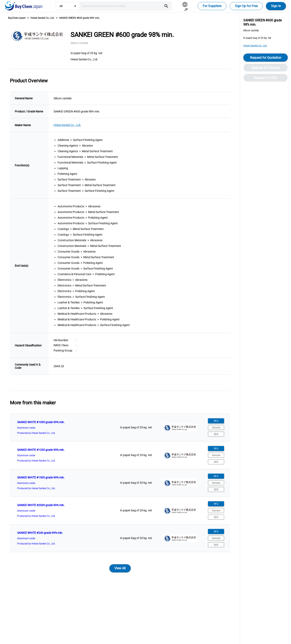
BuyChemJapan (17, 18)
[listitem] (120, 428)
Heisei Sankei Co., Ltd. (42, 18)
